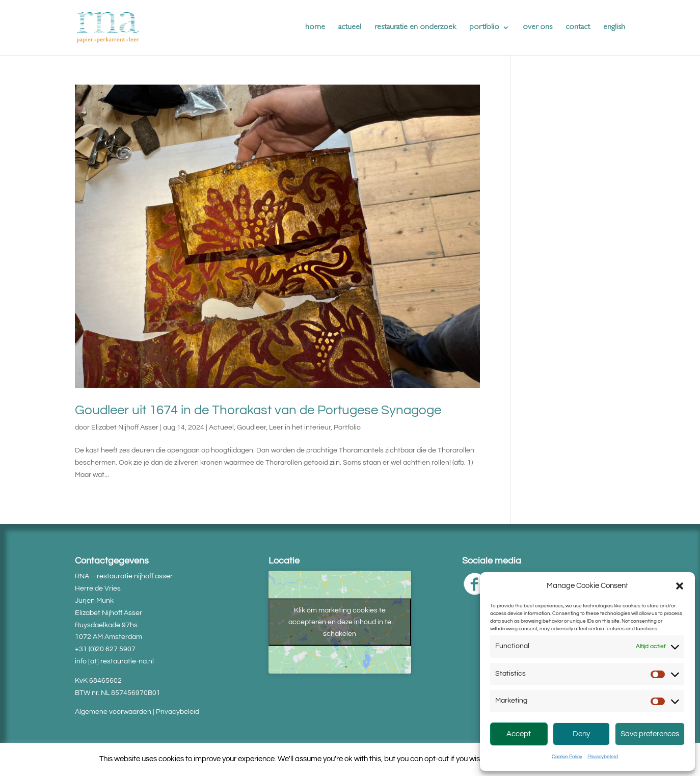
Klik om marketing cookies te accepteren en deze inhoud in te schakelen (340, 622)
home (315, 28)
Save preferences (650, 734)
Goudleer (251, 427)
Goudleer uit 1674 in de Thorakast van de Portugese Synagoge (258, 410)
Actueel (221, 427)
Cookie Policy (567, 757)
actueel (350, 28)
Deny (581, 734)
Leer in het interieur (300, 427)
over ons (537, 28)
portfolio (484, 28)
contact (578, 28)
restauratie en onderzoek (415, 28)
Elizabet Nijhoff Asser (125, 427)
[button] (680, 586)
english (614, 28)
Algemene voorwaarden (113, 712)
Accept (519, 734)
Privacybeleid (603, 757)
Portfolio (347, 427)
